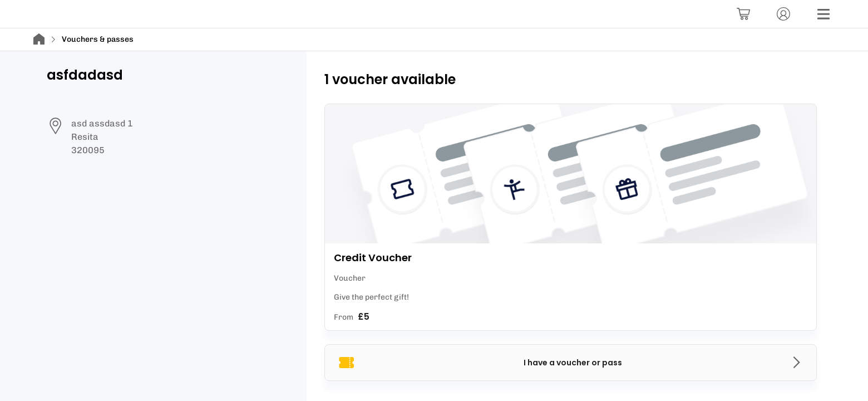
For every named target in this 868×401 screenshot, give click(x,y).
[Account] (783, 14)
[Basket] (743, 14)
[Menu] (823, 14)
